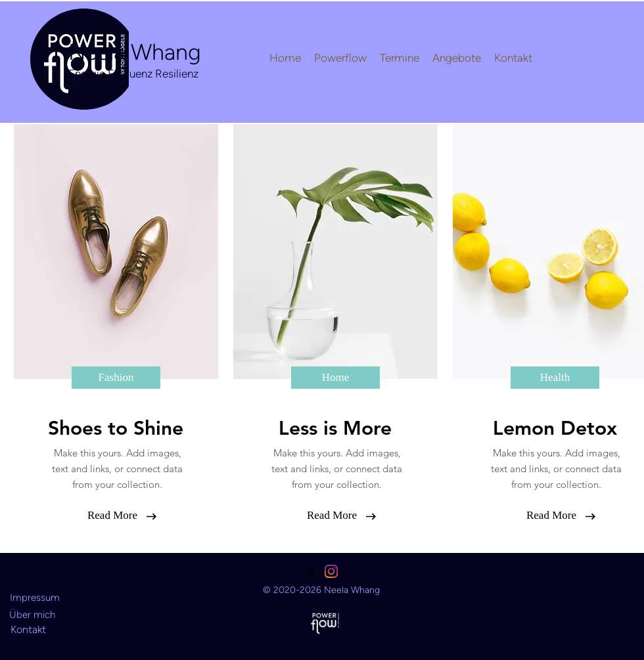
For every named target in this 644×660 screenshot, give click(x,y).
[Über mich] (32, 614)
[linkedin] (331, 571)
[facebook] (311, 571)
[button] (116, 378)
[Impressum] (35, 597)
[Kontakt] (28, 629)
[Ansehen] (325, 622)
